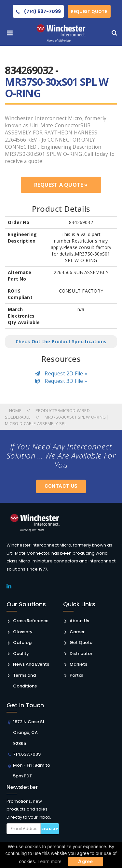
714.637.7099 (27, 754)
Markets (78, 664)
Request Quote (89, 11)
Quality (21, 654)
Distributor (81, 654)
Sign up (50, 829)
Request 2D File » (61, 373)
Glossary (23, 632)
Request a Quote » (61, 185)
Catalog (22, 642)
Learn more (50, 862)
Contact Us (61, 486)
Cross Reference (31, 621)
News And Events (31, 664)
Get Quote (81, 642)
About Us (79, 621)
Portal (76, 675)
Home (16, 410)
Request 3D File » (61, 381)
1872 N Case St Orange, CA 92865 (29, 733)
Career (77, 632)
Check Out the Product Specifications (61, 341)
